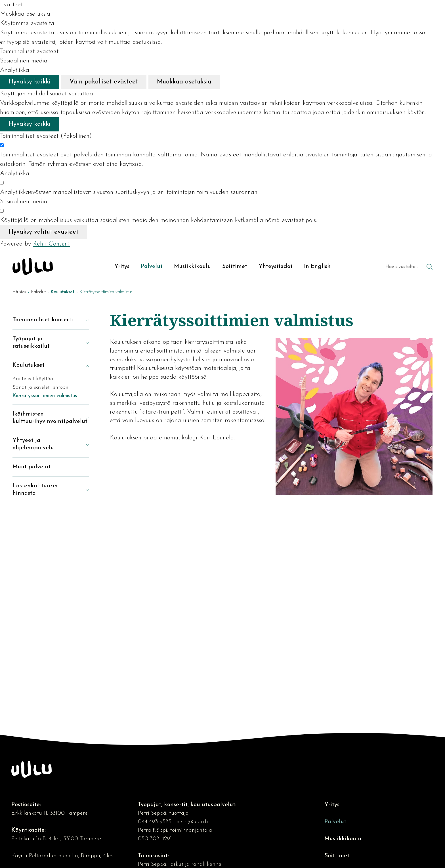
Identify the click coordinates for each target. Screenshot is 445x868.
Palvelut (38, 292)
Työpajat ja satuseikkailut (31, 343)
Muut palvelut (32, 467)
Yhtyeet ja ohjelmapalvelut (34, 444)
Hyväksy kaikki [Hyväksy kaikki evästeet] (30, 82)
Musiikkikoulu (343, 839)
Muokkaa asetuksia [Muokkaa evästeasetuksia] (184, 82)
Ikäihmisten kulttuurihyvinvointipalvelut (45, 418)
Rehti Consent (51, 244)
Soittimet (337, 856)
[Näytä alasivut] (83, 320)
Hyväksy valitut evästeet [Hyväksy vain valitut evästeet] (43, 232)
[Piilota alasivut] (83, 365)
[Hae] (430, 268)
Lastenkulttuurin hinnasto (35, 490)
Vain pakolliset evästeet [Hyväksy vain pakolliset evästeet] (104, 82)
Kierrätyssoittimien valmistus (45, 396)
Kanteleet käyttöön (34, 379)
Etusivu (19, 292)
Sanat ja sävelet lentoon (40, 387)
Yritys (332, 805)
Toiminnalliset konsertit (44, 320)
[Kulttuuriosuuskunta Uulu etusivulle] (33, 267)
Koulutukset (29, 365)
